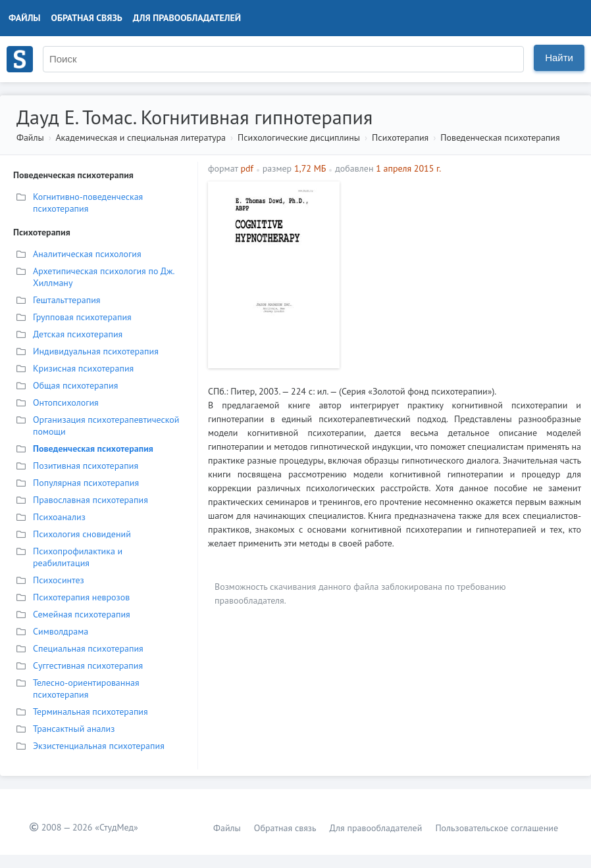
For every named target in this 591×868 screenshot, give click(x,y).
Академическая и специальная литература (141, 137)
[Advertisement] (464, 274)
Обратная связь (87, 18)
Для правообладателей (187, 18)
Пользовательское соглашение (497, 828)
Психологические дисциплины (299, 137)
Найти (559, 58)
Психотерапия (400, 137)
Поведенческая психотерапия (500, 137)
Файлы (25, 18)
